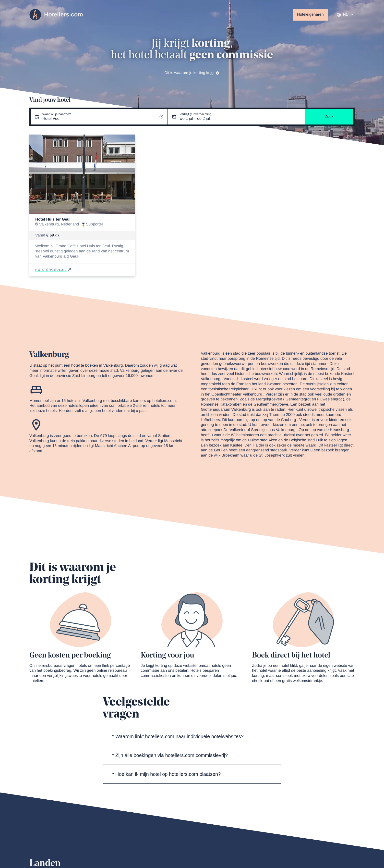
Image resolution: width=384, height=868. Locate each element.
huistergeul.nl (54, 270)
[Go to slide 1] (82, 210)
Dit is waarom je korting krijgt (192, 73)
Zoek (329, 117)
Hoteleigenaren (310, 15)
